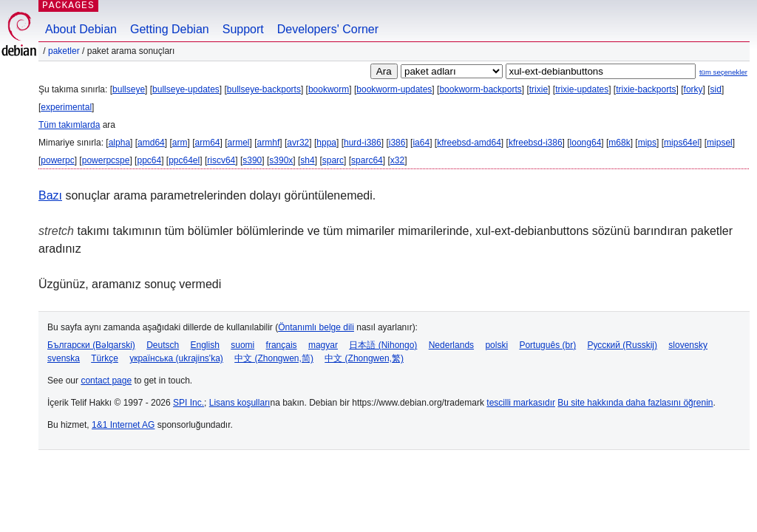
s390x (281, 160)
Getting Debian (170, 29)
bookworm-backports (480, 89)
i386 (397, 143)
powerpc (57, 160)
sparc (333, 160)
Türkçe (105, 358)
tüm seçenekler (723, 72)
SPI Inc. (189, 403)
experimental (66, 107)
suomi (242, 345)
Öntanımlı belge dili (316, 327)
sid (716, 89)
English (205, 345)
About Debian (81, 29)
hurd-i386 (363, 143)
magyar (323, 345)
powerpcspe (106, 160)
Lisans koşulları (240, 403)
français (282, 345)
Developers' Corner (328, 29)
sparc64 (367, 160)
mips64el (682, 143)
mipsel (720, 143)
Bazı (50, 195)
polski (496, 345)
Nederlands (451, 345)
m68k (619, 143)
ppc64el (184, 160)
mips (647, 143)
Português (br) (547, 345)
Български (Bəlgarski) (91, 345)
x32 (397, 160)
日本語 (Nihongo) (383, 345)
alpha (119, 143)
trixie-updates (582, 89)
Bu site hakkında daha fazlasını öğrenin (635, 403)
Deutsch (163, 345)
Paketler (64, 51)
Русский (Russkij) (622, 345)
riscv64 (221, 160)
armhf (269, 143)
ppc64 (149, 160)
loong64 (586, 143)
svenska (64, 358)
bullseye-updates (186, 89)
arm (180, 143)
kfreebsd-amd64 (469, 143)
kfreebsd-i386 (536, 143)
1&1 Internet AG (123, 425)
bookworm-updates (394, 89)
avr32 (298, 143)
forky (693, 89)
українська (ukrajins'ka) (176, 358)
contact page (106, 381)
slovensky (688, 345)
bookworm (329, 89)
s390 (252, 160)
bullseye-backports (264, 89)
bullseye (129, 89)
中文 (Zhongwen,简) (274, 358)
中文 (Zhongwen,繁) (364, 358)
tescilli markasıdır (521, 403)
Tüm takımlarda (69, 125)
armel (239, 143)
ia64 (421, 143)
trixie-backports (646, 89)
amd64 (151, 143)
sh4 (307, 160)
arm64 (207, 143)
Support (243, 29)
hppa (326, 143)
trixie (539, 89)
